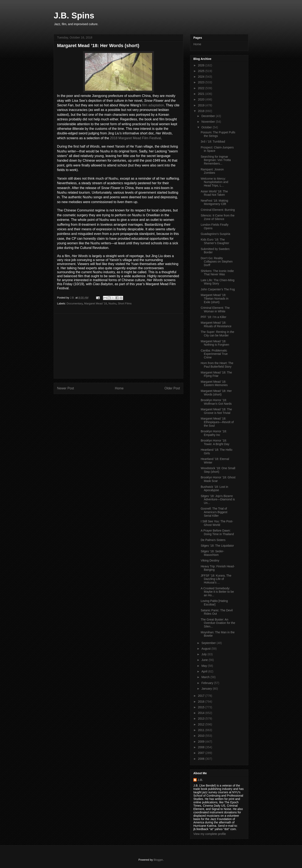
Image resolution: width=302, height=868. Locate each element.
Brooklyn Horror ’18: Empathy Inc (214, 433)
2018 (202, 111)
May (204, 666)
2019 (202, 105)
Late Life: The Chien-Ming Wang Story (218, 282)
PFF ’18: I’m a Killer (213, 317)
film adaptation (153, 105)
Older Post (172, 388)
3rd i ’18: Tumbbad (213, 142)
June (205, 660)
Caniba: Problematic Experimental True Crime (214, 354)
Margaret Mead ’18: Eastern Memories (214, 383)
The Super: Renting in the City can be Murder (217, 334)
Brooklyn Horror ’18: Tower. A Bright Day (215, 442)
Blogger (158, 860)
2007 (202, 753)
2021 (202, 94)
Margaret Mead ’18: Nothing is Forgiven (215, 343)
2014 (202, 713)
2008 (202, 747)
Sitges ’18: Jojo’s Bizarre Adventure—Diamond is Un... (218, 500)
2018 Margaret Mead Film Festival (136, 138)
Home (119, 388)
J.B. (200, 780)
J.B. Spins (74, 15)
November (208, 122)
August (206, 649)
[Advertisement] (118, 346)
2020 (202, 99)
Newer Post (66, 388)
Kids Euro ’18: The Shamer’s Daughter (215, 241)
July (204, 654)
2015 (202, 707)
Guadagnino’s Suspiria (215, 234)
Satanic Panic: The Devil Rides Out (217, 612)
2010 (202, 736)
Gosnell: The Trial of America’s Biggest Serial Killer (214, 512)
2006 (202, 759)
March (206, 677)
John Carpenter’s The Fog (218, 289)
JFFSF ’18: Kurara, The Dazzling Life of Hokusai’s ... (216, 579)
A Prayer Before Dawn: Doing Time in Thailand (217, 532)
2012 (202, 724)
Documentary (75, 303)
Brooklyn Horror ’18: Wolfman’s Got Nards (216, 402)
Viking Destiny (210, 560)
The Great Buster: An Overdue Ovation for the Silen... (218, 623)
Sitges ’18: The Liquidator (217, 546)
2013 (202, 719)
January (207, 689)
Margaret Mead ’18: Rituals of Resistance (216, 324)
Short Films (125, 303)
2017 (202, 696)
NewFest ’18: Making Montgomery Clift (214, 202)
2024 (202, 77)
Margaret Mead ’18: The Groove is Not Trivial (216, 411)
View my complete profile (210, 834)
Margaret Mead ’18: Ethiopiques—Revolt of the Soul (217, 422)
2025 (202, 71)
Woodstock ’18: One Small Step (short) (218, 470)
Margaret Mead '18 (96, 303)
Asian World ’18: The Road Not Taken (214, 193)
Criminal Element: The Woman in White (215, 310)
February (208, 683)
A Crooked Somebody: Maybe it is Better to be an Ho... (217, 592)
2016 (202, 702)
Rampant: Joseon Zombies (212, 171)
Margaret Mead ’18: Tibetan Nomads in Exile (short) (215, 299)
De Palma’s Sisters (213, 540)
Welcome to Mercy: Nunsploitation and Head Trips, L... (214, 182)
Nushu (112, 303)
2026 (202, 65)
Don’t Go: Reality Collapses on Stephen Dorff (217, 262)
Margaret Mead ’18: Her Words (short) (216, 393)
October (207, 127)
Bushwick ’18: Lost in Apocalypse (214, 489)
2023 (202, 82)
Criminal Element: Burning (218, 210)
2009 (202, 742)
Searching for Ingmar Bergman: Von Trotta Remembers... (216, 160)
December (208, 116)
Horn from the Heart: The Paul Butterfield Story (217, 365)
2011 (202, 730)
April (205, 671)
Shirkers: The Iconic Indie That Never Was (217, 273)
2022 (202, 88)
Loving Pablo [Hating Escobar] (214, 603)
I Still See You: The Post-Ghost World (217, 523)
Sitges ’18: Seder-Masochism (212, 553)
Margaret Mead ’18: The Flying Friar (216, 374)
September (209, 643)
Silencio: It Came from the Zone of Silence (218, 217)
